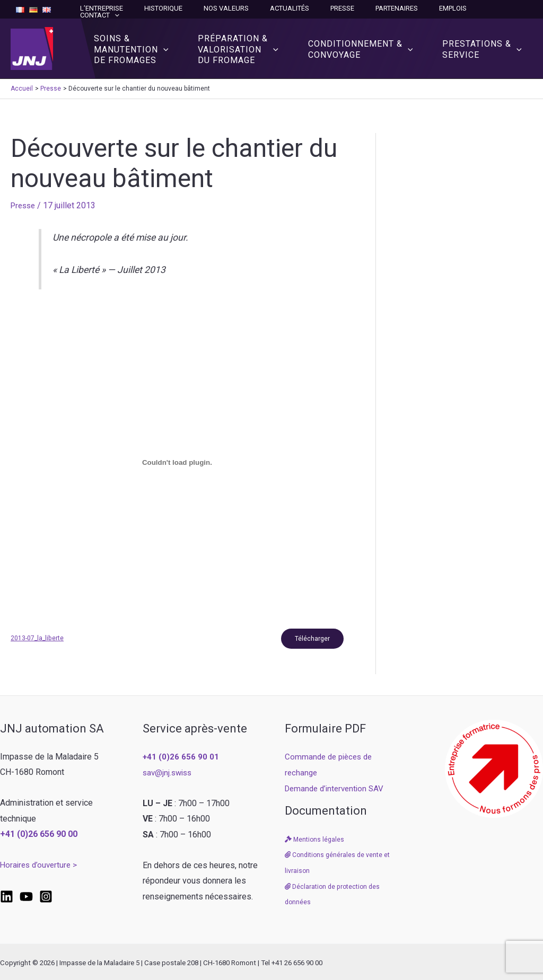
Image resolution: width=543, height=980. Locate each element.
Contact (506, 8)
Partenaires (410, 8)
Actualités (318, 8)
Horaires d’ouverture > (41, 864)
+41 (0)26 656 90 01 (181, 756)
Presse (363, 8)
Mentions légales (315, 838)
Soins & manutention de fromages (146, 45)
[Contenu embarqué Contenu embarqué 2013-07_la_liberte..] (177, 460)
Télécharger (310, 636)
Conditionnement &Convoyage (367, 45)
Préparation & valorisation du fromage (249, 45)
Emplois (459, 8)
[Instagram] (46, 895)
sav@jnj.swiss (169, 771)
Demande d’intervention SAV (337, 787)
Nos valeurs (262, 8)
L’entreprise (152, 8)
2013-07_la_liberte (38, 636)
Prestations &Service (484, 45)
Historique (206, 8)
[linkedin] (7, 895)
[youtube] (26, 895)
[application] (521, 8)
